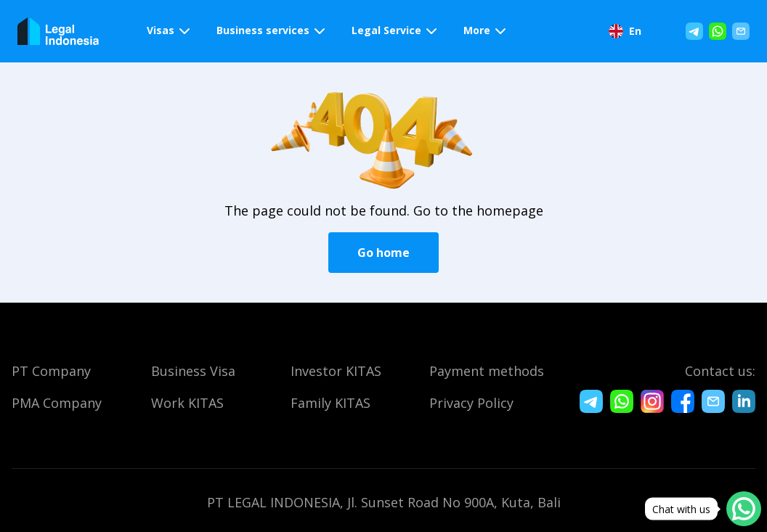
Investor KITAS (336, 371)
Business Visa (193, 371)
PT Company (51, 371)
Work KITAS (187, 403)
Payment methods (487, 371)
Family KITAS (330, 403)
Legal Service (386, 30)
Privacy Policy (471, 403)
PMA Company (57, 403)
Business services (263, 30)
